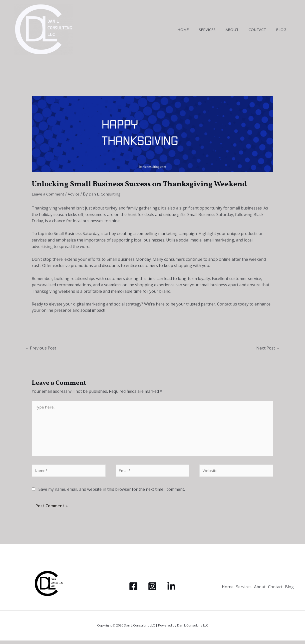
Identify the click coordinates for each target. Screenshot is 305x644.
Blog (282, 29)
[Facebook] (133, 590)
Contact (261, 29)
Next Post (268, 348)
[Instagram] (152, 590)
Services (216, 29)
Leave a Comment (48, 194)
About (238, 29)
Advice (75, 194)
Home (194, 29)
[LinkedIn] (171, 590)
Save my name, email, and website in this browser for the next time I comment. (112, 493)
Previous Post (41, 348)
